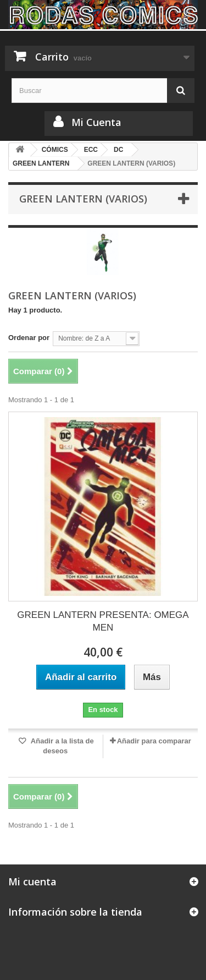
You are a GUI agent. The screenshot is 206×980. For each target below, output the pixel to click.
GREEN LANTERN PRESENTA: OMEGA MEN (103, 621)
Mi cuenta (32, 882)
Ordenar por (29, 338)
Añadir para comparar (154, 741)
